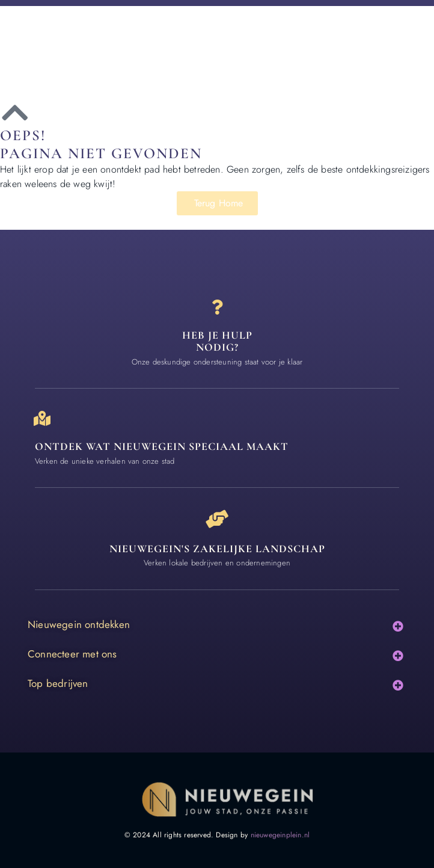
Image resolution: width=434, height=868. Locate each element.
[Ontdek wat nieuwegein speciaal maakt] (42, 418)
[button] (398, 626)
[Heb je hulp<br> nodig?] (217, 307)
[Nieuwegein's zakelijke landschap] (217, 519)
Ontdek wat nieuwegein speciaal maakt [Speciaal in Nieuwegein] (162, 446)
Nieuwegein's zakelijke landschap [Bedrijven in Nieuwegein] (217, 549)
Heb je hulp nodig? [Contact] (217, 341)
